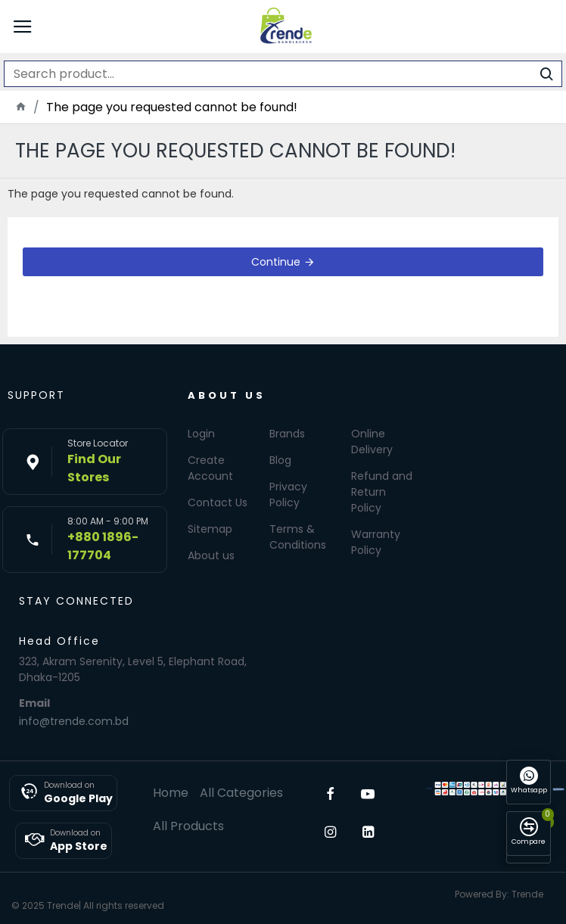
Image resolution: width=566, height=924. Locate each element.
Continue (276, 262)
